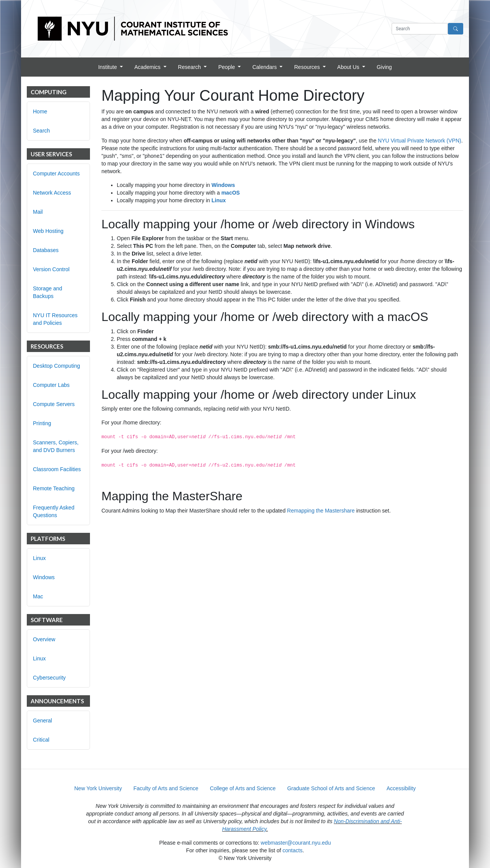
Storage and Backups (47, 292)
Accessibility (401, 788)
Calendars (265, 67)
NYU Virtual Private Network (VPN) (420, 141)
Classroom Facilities (57, 469)
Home (40, 111)
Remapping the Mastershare (321, 511)
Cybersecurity (49, 678)
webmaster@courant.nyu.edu (296, 843)
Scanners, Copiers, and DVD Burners (56, 446)
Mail (38, 212)
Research (190, 67)
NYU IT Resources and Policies (55, 319)
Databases (46, 250)
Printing (42, 423)
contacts (292, 850)
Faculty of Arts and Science (166, 788)
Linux (39, 558)
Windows (44, 577)
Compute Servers (54, 404)
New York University (98, 788)
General (42, 721)
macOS (230, 193)
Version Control (51, 269)
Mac (38, 596)
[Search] (456, 29)
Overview (44, 639)
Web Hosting (48, 231)
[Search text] (420, 29)
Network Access (52, 193)
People (227, 67)
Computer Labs (51, 385)
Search (41, 131)
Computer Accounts (56, 174)
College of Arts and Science (243, 788)
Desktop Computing (56, 366)
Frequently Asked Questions (54, 511)
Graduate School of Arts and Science (331, 788)
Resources (308, 67)
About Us (349, 67)
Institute (108, 67)
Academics (148, 67)
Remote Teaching (54, 488)
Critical (41, 740)
